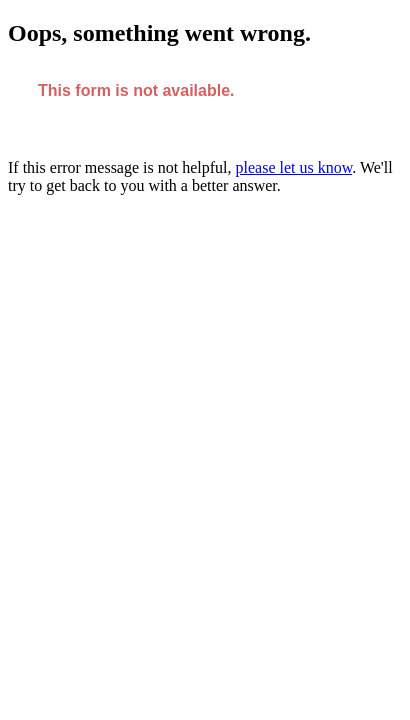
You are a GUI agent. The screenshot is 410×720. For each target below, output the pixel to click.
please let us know (294, 167)
